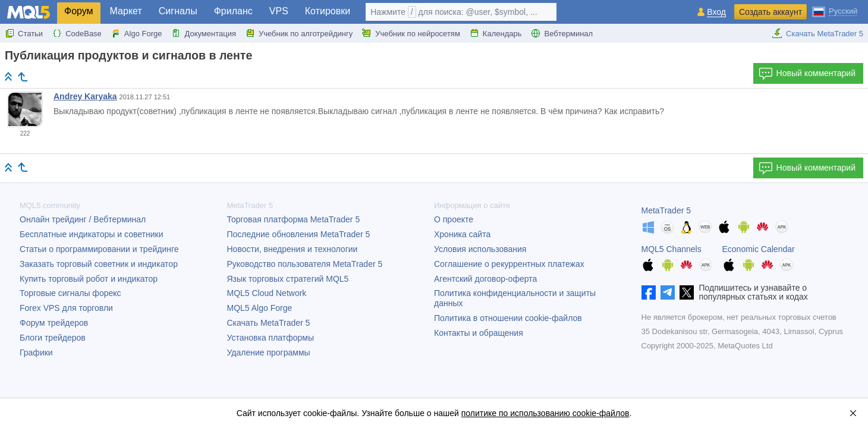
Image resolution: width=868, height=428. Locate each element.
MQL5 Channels (672, 249)
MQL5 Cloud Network (267, 293)
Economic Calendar (759, 249)
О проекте (454, 219)
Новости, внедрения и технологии (293, 249)
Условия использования (480, 249)
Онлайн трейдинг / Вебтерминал (83, 219)
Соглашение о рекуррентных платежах (509, 264)
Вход (716, 12)
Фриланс (233, 11)
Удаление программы (269, 353)
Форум (79, 11)
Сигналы (178, 11)
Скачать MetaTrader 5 (817, 33)
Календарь (496, 33)
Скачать (269, 323)
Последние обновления (299, 234)
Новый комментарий (807, 74)
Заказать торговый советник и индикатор (99, 264)
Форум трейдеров (54, 323)
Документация (204, 33)
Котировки (328, 11)
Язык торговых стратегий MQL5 (288, 279)
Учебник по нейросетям (411, 33)
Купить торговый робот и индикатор (89, 279)
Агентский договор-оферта (485, 279)
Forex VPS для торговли (66, 308)
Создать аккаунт (770, 12)
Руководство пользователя (305, 264)
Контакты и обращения (479, 333)
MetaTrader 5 (666, 210)
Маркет (126, 11)
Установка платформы (271, 338)
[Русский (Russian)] (835, 11)
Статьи (24, 33)
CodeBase (77, 33)
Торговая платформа (294, 219)
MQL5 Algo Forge (260, 308)
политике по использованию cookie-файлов (545, 413)
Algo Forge (137, 33)
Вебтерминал (562, 33)
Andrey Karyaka (85, 96)
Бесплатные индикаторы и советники (91, 234)
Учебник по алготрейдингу (299, 33)
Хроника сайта (462, 234)
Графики (36, 353)
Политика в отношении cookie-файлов (508, 318)
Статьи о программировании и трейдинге (99, 249)
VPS (279, 11)
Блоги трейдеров (53, 338)
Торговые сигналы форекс (70, 293)
